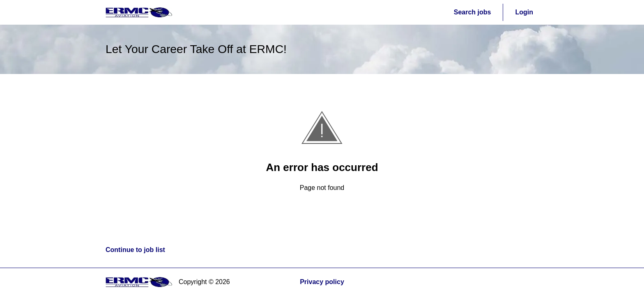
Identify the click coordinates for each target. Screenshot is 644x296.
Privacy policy (322, 282)
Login (524, 12)
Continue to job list (135, 250)
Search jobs (473, 12)
